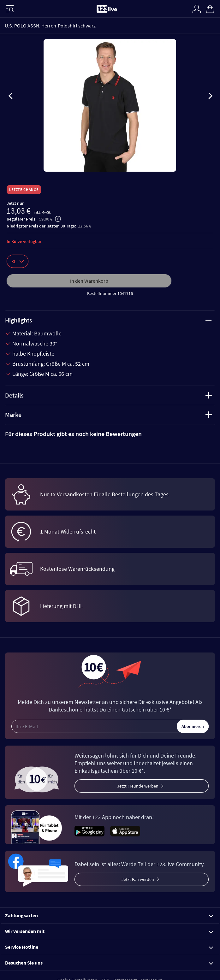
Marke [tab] (108, 414)
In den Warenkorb (89, 281)
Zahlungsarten (109, 915)
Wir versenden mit (109, 931)
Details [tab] (108, 395)
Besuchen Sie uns (109, 963)
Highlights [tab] (108, 320)
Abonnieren (193, 726)
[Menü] (10, 9)
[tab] (110, 434)
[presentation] (11, 97)
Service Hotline (109, 947)
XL (18, 261)
